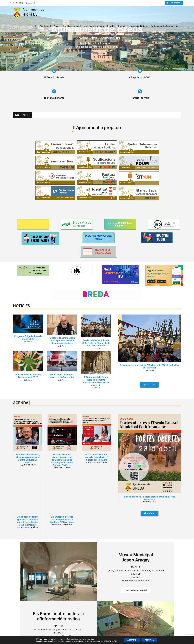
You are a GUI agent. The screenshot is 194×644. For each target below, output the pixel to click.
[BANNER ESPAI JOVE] (33, 220)
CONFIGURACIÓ (110, 641)
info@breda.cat (29, 3)
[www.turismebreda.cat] (97, 290)
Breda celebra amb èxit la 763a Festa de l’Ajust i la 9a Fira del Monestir (96, 343)
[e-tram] (55, 157)
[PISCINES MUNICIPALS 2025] (99, 233)
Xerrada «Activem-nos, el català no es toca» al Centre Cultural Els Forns (28, 459)
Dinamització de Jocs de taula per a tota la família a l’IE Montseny (62, 519)
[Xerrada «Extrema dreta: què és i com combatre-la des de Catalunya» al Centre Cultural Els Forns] (62, 416)
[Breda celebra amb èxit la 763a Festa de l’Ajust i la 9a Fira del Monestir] (96, 326)
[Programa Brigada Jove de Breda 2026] (28, 324)
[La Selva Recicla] (120, 220)
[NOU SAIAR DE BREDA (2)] (157, 233)
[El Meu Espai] (139, 188)
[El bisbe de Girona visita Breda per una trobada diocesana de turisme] (62, 325)
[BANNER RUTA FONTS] (33, 266)
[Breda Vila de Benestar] (77, 220)
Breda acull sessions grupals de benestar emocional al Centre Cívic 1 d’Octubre (28, 521)
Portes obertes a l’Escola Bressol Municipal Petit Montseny (149, 498)
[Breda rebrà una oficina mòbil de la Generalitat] (62, 361)
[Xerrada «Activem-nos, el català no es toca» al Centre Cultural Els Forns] (28, 416)
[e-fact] (97, 172)
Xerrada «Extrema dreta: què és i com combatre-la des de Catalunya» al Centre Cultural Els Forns (62, 460)
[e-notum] (97, 157)
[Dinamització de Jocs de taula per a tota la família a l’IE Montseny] (62, 478)
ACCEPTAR (132, 640)
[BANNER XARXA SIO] (164, 220)
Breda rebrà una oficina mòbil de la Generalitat (62, 376)
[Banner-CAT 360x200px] (164, 266)
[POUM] (139, 157)
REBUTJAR (149, 640)
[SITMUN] (139, 172)
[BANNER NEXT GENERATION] (120, 266)
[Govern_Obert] (55, 142)
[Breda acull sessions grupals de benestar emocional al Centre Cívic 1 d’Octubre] (28, 478)
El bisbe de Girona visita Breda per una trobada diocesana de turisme (62, 340)
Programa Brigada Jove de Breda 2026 (28, 338)
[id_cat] (97, 187)
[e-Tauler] (97, 142)
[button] (177, 26)
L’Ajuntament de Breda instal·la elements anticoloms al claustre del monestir (96, 381)
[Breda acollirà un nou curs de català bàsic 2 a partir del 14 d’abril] (96, 416)
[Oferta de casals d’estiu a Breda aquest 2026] (28, 361)
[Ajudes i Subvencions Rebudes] (139, 142)
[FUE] (55, 172)
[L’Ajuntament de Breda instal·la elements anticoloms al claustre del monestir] (96, 363)
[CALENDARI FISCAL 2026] (98, 246)
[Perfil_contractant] (55, 187)
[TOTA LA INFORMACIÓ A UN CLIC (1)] (77, 266)
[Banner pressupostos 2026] (40, 233)
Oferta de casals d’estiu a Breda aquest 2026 (28, 376)
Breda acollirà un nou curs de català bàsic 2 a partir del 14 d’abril (96, 457)
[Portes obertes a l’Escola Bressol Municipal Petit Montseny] (149, 416)
